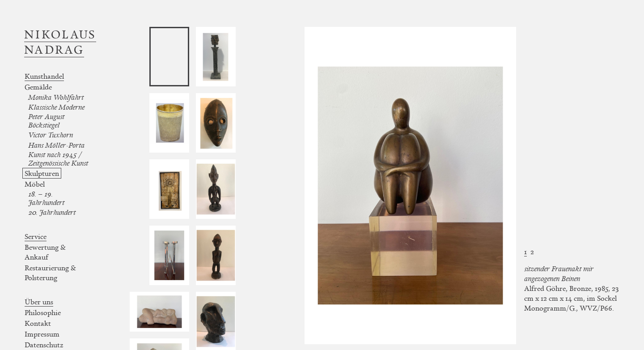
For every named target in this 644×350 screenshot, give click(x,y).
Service (36, 236)
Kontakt (38, 323)
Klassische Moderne (56, 107)
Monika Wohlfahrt (56, 97)
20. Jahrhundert (52, 212)
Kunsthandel (44, 76)
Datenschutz (44, 345)
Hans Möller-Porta (56, 145)
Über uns (39, 302)
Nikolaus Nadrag (60, 42)
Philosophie (43, 312)
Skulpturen (42, 173)
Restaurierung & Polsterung (50, 273)
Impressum (42, 334)
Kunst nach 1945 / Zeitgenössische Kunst (58, 159)
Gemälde (38, 87)
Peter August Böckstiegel (46, 121)
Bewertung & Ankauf (45, 252)
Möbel (35, 184)
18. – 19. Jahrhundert (46, 198)
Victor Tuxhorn (51, 135)
